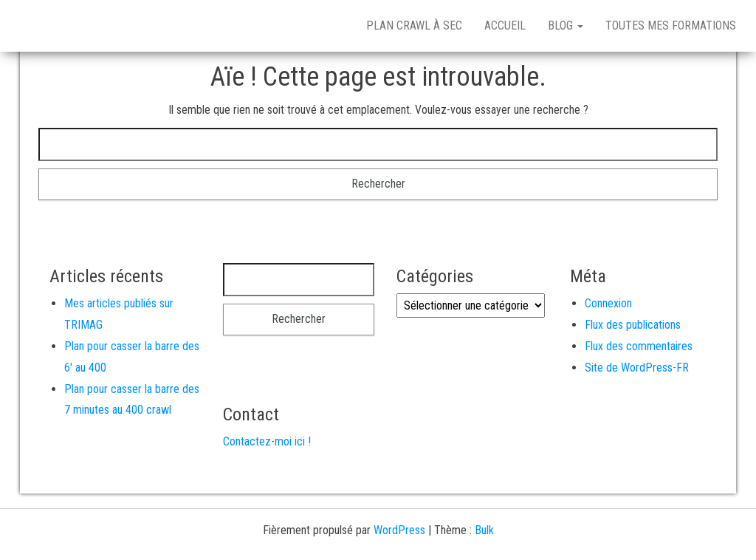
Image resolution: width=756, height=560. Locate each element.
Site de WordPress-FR (637, 368)
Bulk (484, 530)
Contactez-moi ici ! (267, 441)
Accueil (505, 25)
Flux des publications (633, 325)
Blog (566, 25)
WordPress (399, 530)
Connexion (608, 303)
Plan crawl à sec (414, 25)
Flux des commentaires (639, 346)
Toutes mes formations (671, 25)
